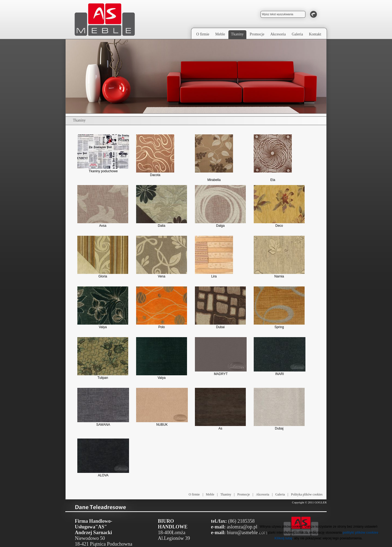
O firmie (194, 494)
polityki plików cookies (361, 533)
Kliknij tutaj (284, 538)
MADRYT (221, 356)
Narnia (279, 257)
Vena (162, 257)
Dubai (220, 308)
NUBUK (162, 407)
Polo (162, 308)
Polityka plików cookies (307, 494)
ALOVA (103, 458)
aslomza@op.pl (242, 527)
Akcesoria (263, 494)
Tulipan (103, 358)
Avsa (103, 206)
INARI (280, 356)
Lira (214, 257)
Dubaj (279, 409)
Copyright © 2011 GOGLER (309, 502)
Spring (279, 308)
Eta (273, 158)
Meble (210, 494)
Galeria (280, 494)
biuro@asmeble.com (247, 533)
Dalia (162, 206)
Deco (279, 206)
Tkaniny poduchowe (103, 154)
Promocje (244, 494)
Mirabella (214, 158)
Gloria (103, 257)
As (220, 409)
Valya (103, 308)
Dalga (220, 206)
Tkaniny (226, 494)
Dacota (155, 156)
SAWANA (103, 407)
